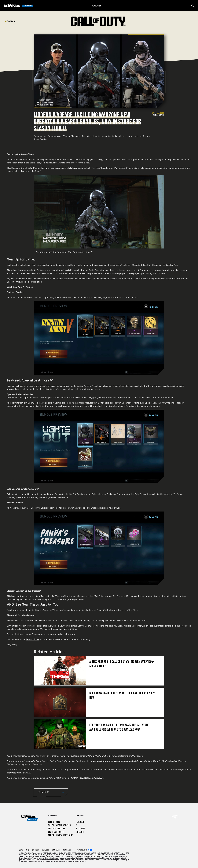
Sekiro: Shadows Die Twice (60, 835)
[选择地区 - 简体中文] (175, 817)
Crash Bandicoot (56, 832)
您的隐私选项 (82, 850)
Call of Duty (54, 822)
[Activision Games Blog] (19, 6)
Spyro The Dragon (57, 829)
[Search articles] (193, 6)
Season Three (33, 639)
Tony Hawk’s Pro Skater (59, 825)
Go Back (10, 21)
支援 (27, 850)
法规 (21, 850)
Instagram (81, 829)
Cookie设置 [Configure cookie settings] (67, 850)
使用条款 (36, 850)
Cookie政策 (56, 850)
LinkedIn (80, 832)
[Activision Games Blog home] (29, 818)
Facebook (80, 822)
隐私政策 (46, 850)
